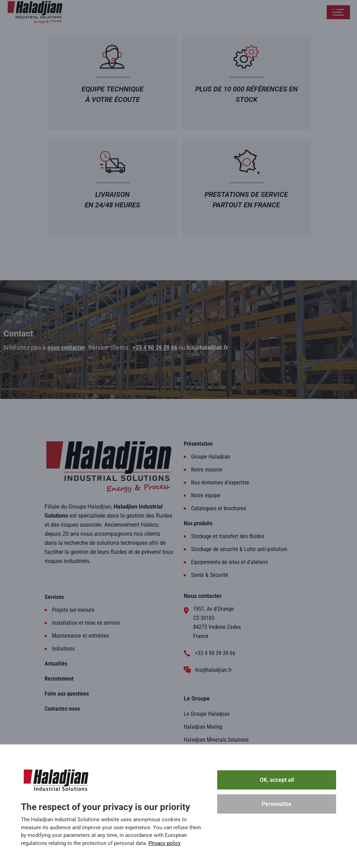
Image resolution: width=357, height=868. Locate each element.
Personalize (277, 804)
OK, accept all (277, 780)
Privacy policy (165, 843)
